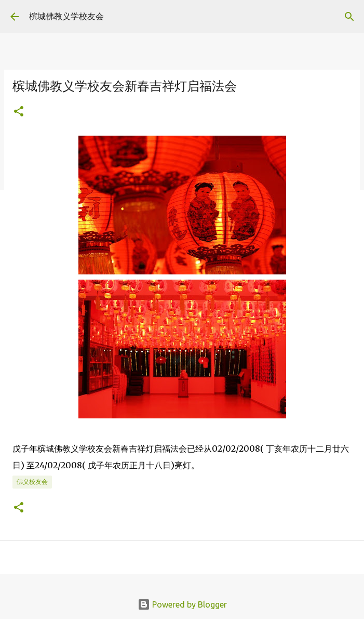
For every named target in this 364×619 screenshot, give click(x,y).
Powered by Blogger (182, 604)
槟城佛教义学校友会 (66, 16)
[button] (19, 112)
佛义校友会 (32, 482)
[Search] (349, 17)
